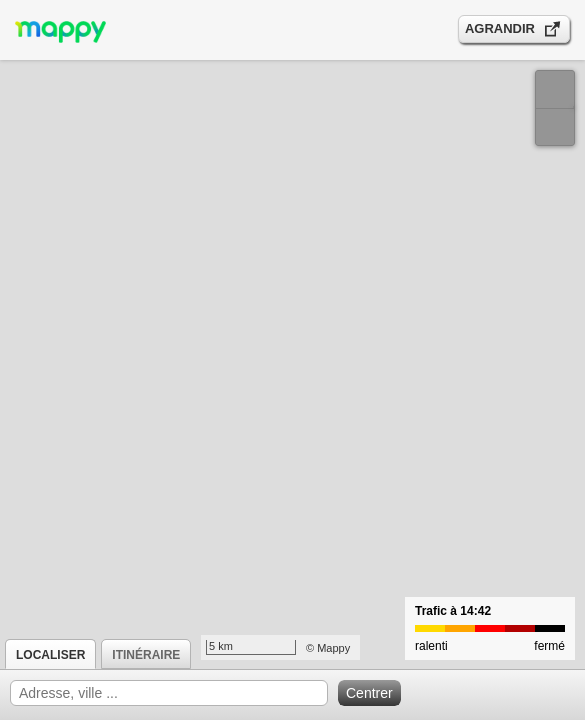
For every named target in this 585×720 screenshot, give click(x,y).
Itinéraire (146, 655)
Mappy (333, 648)
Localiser (50, 655)
